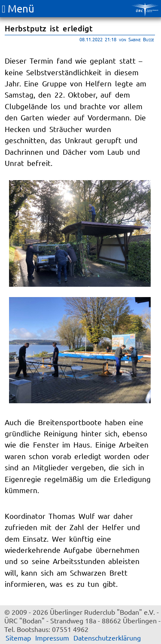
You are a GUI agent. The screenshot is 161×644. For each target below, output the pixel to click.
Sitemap (18, 638)
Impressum (52, 638)
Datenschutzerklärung (107, 638)
